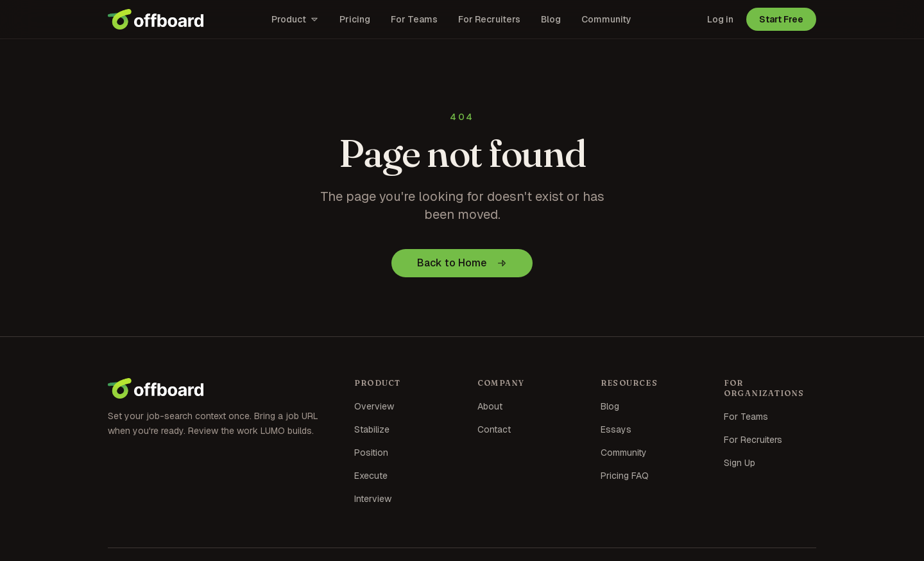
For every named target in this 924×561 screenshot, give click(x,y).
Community (606, 19)
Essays (616, 429)
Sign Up (740, 463)
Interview (373, 499)
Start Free (781, 19)
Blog (551, 19)
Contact (494, 429)
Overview (374, 406)
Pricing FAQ (625, 476)
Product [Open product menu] (295, 19)
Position (371, 453)
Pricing (355, 19)
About (490, 406)
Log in (720, 19)
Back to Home (462, 263)
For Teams (414, 19)
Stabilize (372, 429)
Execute (371, 476)
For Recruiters (489, 19)
